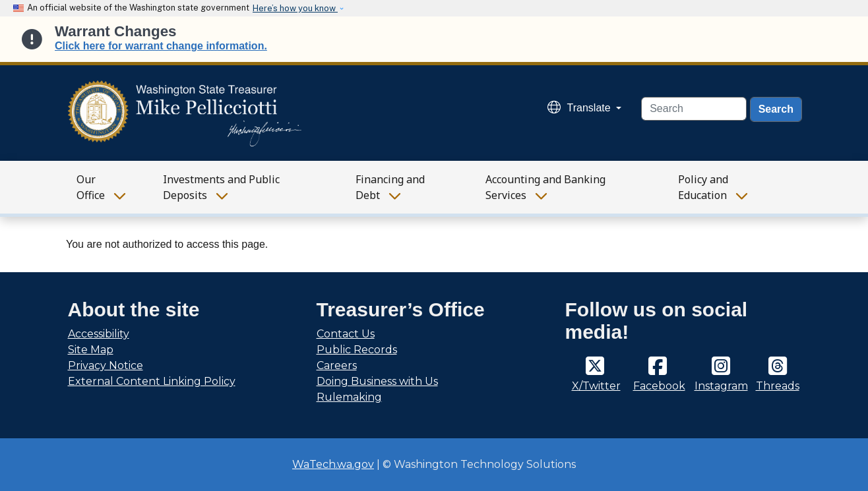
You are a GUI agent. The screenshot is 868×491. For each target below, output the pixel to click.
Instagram (721, 386)
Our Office (91, 187)
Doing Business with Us (377, 381)
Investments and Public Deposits (221, 187)
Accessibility (99, 334)
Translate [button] (581, 108)
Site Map (91, 350)
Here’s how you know (295, 8)
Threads (778, 386)
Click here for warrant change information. (161, 46)
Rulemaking (349, 397)
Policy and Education (703, 187)
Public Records (357, 350)
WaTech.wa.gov (333, 464)
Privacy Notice (106, 365)
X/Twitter (596, 386)
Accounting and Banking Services (545, 187)
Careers (337, 365)
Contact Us (346, 334)
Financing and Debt (390, 187)
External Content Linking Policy (152, 381)
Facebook (659, 386)
